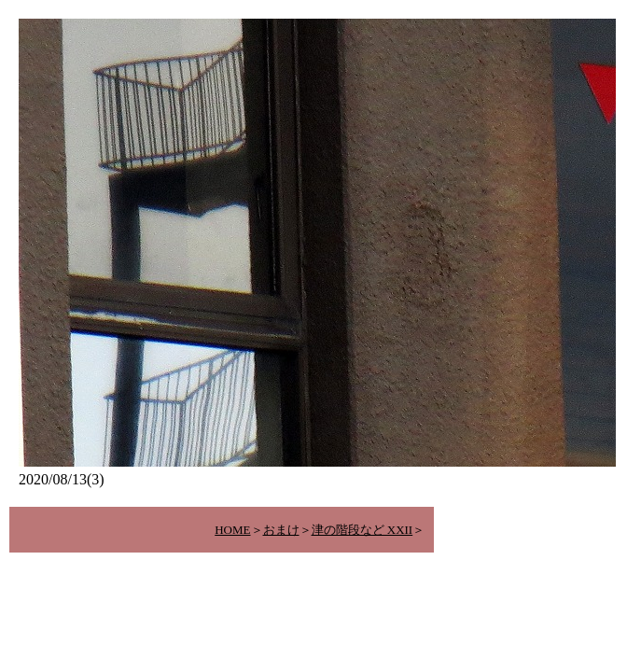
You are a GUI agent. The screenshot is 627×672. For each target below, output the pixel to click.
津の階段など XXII (362, 530)
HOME (232, 530)
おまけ (281, 530)
